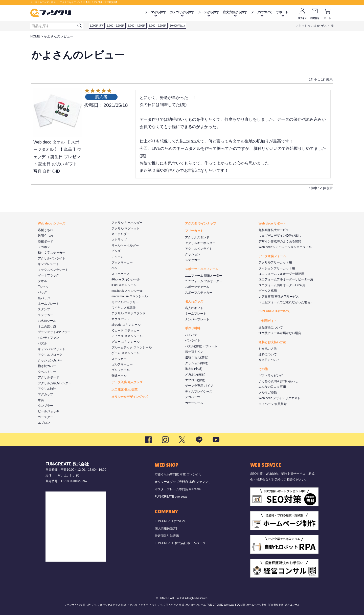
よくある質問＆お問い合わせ (278, 381)
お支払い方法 (268, 349)
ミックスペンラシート (53, 270)
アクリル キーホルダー (127, 223)
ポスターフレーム (196, 605)
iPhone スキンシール (126, 279)
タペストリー (47, 372)
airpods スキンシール (126, 325)
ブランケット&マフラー (54, 332)
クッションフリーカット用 (277, 268)
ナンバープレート (197, 319)
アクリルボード (49, 377)
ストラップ (119, 240)
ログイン (302, 18)
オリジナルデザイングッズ (130, 397)
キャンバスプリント (52, 349)
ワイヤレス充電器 (124, 308)
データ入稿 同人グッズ (127, 382)
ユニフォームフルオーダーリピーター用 (286, 279)
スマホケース (121, 274)
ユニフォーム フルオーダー (204, 281)
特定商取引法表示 (167, 536)
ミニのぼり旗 (47, 326)
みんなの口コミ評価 (272, 387)
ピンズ (116, 251)
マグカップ (45, 394)
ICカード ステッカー (126, 331)
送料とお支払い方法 (272, 342)
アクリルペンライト (52, 258)
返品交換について (271, 327)
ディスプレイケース (199, 392)
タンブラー (45, 406)
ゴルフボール (121, 370)
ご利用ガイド (268, 321)
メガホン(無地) (195, 375)
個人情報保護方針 (167, 528)
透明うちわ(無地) (197, 357)
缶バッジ (44, 298)
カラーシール (194, 403)
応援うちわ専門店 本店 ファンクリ (178, 475)
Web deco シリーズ (52, 223)
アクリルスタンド (197, 237)
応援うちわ (45, 230)
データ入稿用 (268, 291)
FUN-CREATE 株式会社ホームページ (180, 543)
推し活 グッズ (91, 605)
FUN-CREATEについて (274, 311)
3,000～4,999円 (137, 26)
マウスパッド (121, 319)
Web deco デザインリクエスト (279, 398)
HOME (35, 36)
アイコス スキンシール (127, 336)
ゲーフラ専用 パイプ (199, 386)
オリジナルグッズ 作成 (113, 605)
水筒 (41, 400)
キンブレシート (49, 264)
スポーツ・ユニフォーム (202, 269)
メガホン (44, 247)
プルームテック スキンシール (132, 347)
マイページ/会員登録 (273, 404)
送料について (268, 354)
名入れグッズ (194, 301)
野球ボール (119, 376)
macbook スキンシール (127, 291)
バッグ (42, 292)
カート (327, 18)
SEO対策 (240, 605)
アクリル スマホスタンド (129, 313)
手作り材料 (193, 328)
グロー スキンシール (126, 342)
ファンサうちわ (73, 605)
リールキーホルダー (125, 245)
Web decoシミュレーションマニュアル (285, 247)
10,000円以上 (178, 26)
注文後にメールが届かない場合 (280, 333)
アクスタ (132, 605)
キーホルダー (121, 234)
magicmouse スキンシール (130, 296)
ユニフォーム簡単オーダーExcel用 (282, 285)
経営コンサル (292, 605)
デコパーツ (193, 397)
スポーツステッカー (199, 293)
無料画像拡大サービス (274, 230)
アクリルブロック (50, 355)
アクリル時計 (47, 389)
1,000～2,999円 (116, 26)
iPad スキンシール (124, 285)
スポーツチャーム (197, 287)
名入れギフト (194, 308)
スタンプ (44, 309)
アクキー (143, 605)
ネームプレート (49, 304)
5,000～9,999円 (158, 26)
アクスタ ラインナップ (201, 223)
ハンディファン (49, 338)
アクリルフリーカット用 (275, 262)
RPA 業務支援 (276, 605)
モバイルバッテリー (125, 302)
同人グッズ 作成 (175, 605)
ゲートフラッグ (49, 275)
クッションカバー (50, 360)
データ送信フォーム (272, 256)
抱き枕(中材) (194, 369)
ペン (115, 268)
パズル (42, 343)
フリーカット (194, 231)
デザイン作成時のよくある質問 (280, 241)
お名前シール (47, 321)
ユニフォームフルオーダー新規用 (281, 274)
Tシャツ (43, 287)
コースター (45, 417)
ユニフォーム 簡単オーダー (204, 276)
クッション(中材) (197, 363)
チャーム (118, 257)
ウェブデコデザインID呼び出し (280, 236)
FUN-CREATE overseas (171, 497)
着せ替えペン (194, 352)
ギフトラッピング (271, 376)
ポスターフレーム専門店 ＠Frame (178, 489)
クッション (193, 254)
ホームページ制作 (257, 605)
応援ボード (45, 241)
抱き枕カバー (47, 366)
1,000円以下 (97, 26)
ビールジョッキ (49, 411)
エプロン (44, 423)
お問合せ (315, 18)
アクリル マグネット (126, 229)
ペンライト (193, 340)
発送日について (269, 360)
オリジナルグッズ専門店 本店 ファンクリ (183, 482)
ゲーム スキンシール (126, 353)
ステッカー (45, 315)
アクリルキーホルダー (200, 243)
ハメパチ (191, 335)
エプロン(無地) (195, 380)
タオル (42, 281)
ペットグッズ (157, 605)
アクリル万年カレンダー (55, 383)
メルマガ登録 (268, 393)
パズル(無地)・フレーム (201, 346)
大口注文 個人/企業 (124, 389)
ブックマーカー (122, 262)
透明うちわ (45, 236)
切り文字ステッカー (52, 253)
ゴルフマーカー (122, 364)
